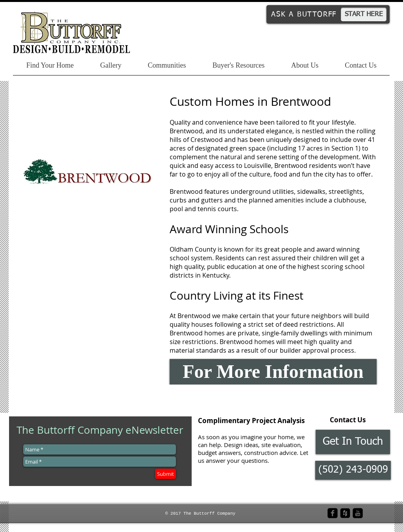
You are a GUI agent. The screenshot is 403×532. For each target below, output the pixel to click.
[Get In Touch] (353, 442)
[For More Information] (273, 372)
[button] (353, 470)
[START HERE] (364, 14)
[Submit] (165, 474)
